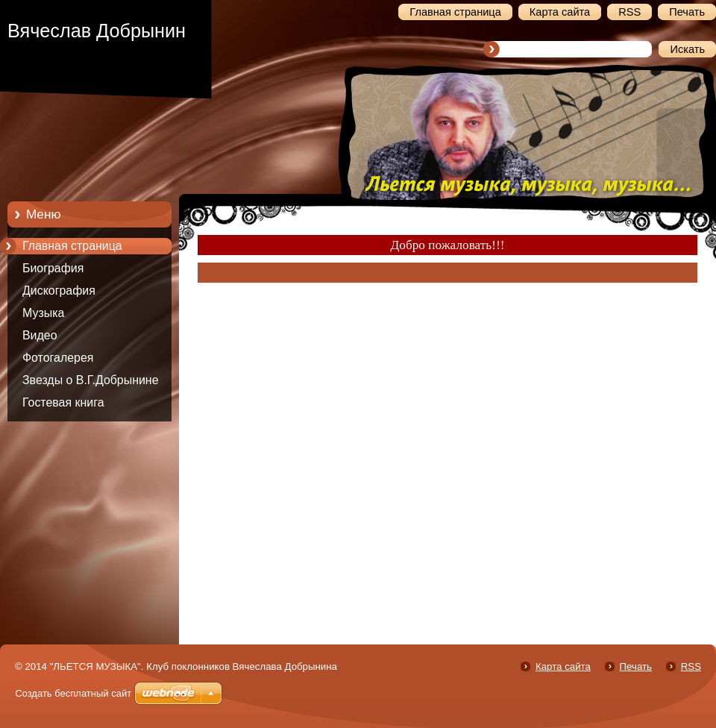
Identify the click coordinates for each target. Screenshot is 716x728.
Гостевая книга (63, 402)
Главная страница (72, 246)
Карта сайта (563, 666)
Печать (636, 666)
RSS (691, 666)
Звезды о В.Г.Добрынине (91, 380)
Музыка (43, 313)
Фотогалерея (58, 358)
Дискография (59, 291)
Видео (40, 335)
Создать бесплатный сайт (73, 693)
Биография (53, 268)
